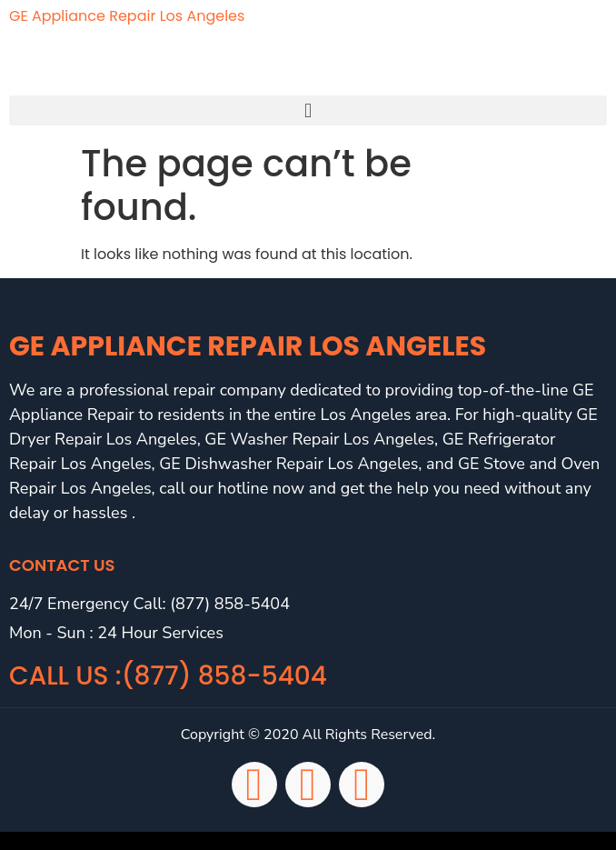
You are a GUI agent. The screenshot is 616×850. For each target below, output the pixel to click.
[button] (308, 110)
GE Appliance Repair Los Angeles (127, 16)
